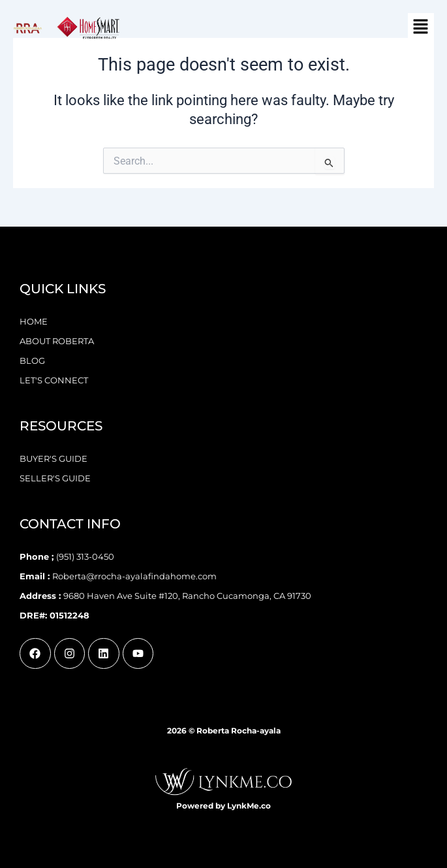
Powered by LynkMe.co (223, 806)
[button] (421, 27)
